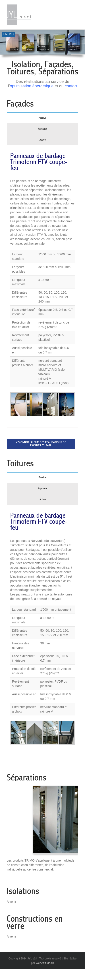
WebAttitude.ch (45, 963)
